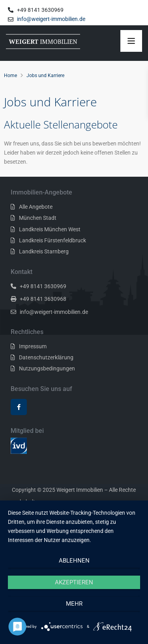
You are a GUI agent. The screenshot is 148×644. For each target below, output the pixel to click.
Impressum (33, 346)
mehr (74, 604)
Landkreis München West (50, 229)
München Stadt (38, 218)
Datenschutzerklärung (46, 357)
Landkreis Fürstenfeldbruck (52, 240)
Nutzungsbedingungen (47, 368)
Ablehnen (74, 561)
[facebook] (19, 407)
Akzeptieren (74, 582)
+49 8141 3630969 (43, 286)
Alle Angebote (36, 207)
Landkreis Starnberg (44, 251)
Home (10, 76)
